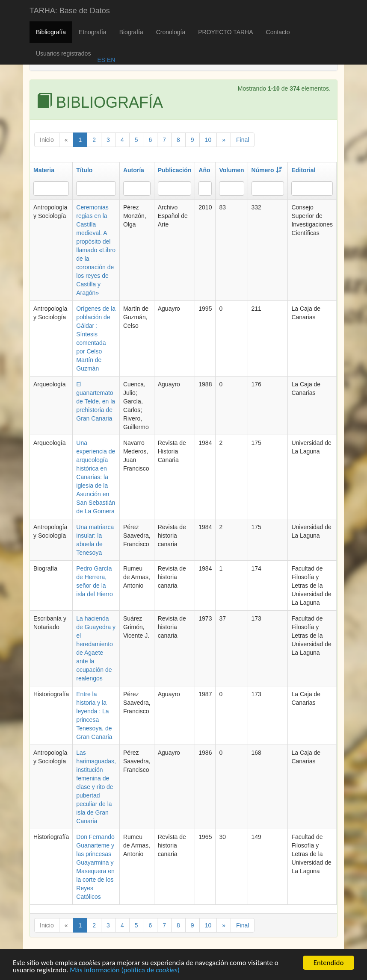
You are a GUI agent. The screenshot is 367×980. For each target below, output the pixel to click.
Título (84, 170)
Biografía (131, 32)
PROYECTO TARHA (225, 32)
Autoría (134, 170)
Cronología (171, 32)
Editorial (303, 170)
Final (243, 140)
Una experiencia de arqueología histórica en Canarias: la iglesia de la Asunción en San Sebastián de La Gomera (96, 477)
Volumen (231, 170)
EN (110, 60)
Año (204, 170)
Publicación (175, 170)
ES (101, 60)
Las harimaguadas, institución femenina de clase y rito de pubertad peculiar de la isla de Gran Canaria (96, 787)
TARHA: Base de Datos (70, 11)
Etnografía (93, 32)
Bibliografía (51, 32)
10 (208, 140)
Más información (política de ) (125, 971)
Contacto (278, 32)
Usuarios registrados (63, 53)
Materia (44, 170)
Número (267, 170)
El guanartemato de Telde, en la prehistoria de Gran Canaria (96, 401)
